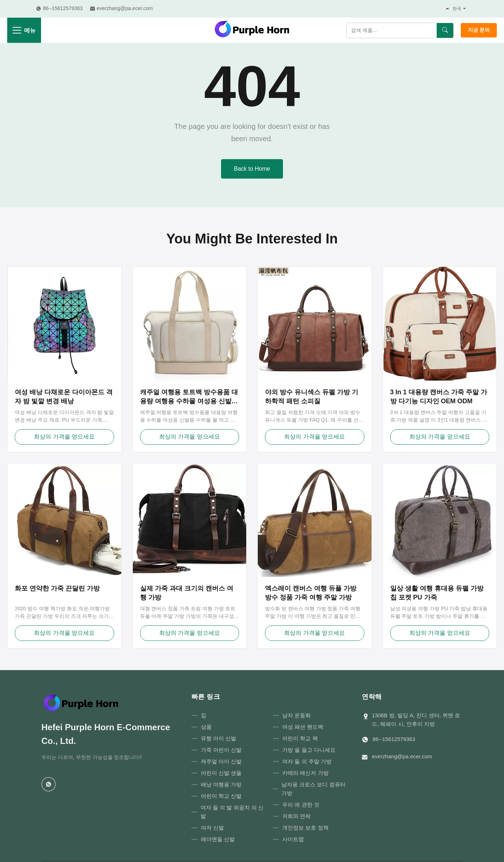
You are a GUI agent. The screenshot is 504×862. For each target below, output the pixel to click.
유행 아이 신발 (219, 738)
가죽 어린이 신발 (221, 750)
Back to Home (252, 169)
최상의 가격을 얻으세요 (64, 437)
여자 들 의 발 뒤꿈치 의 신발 (232, 812)
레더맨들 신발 (218, 839)
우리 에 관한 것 (301, 805)
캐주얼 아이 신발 (221, 761)
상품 (206, 727)
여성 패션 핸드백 (303, 727)
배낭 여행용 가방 (221, 784)
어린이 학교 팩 (300, 738)
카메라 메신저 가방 (305, 773)
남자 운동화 (296, 715)
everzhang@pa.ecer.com (402, 756)
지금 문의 (479, 30)
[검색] (445, 30)
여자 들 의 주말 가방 (307, 761)
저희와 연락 (296, 816)
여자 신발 (212, 828)
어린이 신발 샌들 (221, 773)
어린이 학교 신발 (221, 796)
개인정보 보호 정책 (305, 828)
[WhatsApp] (49, 784)
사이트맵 (293, 839)
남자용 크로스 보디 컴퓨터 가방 (314, 789)
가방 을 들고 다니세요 (309, 750)
